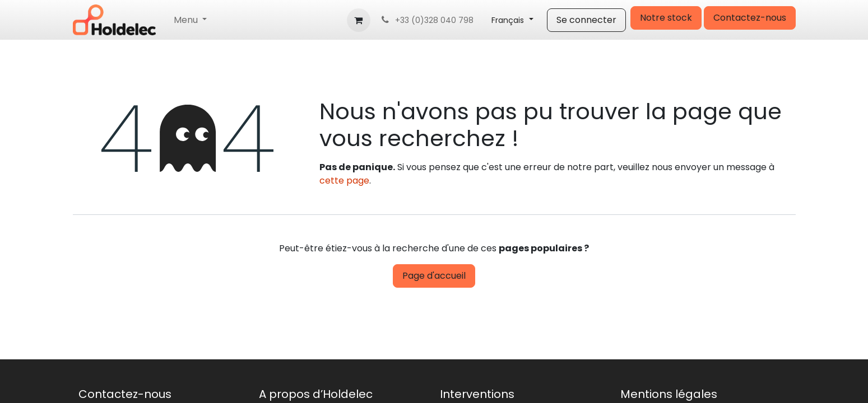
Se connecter (586, 20)
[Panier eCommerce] (359, 20)
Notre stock (666, 18)
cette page (344, 181)
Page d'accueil (434, 276)
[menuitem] (190, 20)
